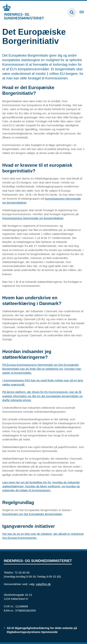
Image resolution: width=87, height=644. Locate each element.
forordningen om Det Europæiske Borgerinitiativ (32, 514)
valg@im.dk (43, 584)
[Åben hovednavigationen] (83, 13)
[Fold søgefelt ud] (72, 13)
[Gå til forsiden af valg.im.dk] (22, 12)
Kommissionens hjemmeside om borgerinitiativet (33, 218)
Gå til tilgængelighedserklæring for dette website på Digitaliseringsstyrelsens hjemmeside (42, 630)
